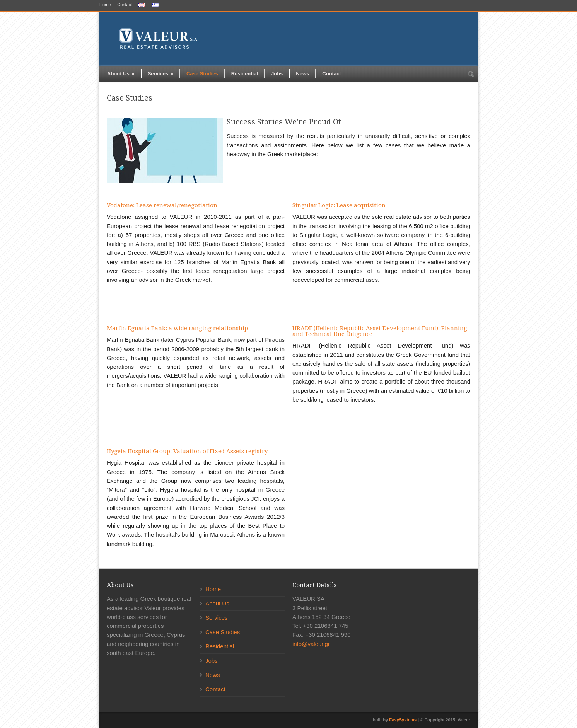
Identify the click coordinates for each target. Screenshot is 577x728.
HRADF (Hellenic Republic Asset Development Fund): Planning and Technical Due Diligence (380, 331)
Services (160, 74)
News (302, 74)
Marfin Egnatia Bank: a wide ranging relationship (177, 328)
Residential (245, 74)
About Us (121, 74)
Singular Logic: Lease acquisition (339, 205)
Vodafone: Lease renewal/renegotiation (162, 205)
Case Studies (202, 74)
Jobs (277, 74)
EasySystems (403, 720)
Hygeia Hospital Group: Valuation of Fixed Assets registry (187, 451)
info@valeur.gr (311, 644)
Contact (125, 5)
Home (105, 5)
